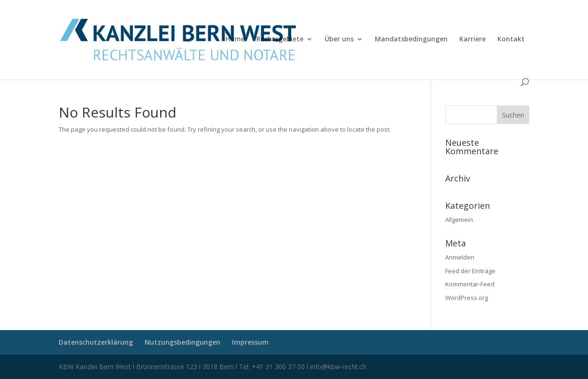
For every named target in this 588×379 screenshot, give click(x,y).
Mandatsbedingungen (411, 39)
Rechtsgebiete (280, 39)
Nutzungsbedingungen (182, 342)
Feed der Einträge (470, 271)
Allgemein (459, 220)
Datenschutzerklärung (96, 342)
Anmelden (460, 257)
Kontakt (511, 39)
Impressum (250, 342)
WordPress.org (467, 298)
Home (235, 39)
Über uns (339, 39)
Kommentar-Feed (470, 284)
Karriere (472, 39)
